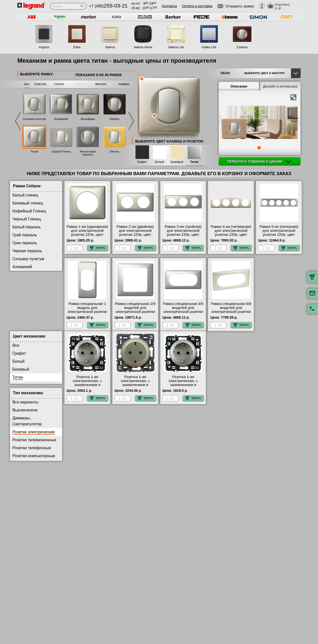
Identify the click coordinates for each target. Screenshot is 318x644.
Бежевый (177, 162)
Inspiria (44, 47)
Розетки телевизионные (34, 444)
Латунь (114, 151)
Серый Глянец (61, 151)
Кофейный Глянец (29, 211)
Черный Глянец (27, 219)
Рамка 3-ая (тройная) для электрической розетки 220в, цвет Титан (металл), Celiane (183, 233)
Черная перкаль (27, 251)
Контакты (169, 6)
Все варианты (25, 406)
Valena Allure (143, 47)
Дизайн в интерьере (280, 86)
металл (101, 84)
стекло (59, 84)
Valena (110, 47)
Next (131, 121)
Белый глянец (25, 195)
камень (124, 84)
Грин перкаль (25, 243)
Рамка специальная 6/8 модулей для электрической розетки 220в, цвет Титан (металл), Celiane (231, 312)
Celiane (242, 47)
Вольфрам (88, 119)
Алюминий (61, 119)
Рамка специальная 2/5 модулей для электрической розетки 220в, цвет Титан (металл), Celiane (135, 312)
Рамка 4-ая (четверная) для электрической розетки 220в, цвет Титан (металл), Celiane (231, 233)
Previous (18, 121)
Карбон (114, 119)
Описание (239, 86)
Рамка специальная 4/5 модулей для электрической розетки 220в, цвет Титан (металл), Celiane (183, 312)
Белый (159, 162)
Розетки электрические (34, 436)
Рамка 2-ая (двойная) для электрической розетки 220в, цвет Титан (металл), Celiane (135, 233)
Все (16, 349)
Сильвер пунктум (34, 119)
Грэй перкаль (25, 235)
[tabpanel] (260, 123)
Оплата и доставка (197, 6)
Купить (98, 248)
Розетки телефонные (32, 452)
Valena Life (176, 47)
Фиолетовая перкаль (88, 153)
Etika (77, 47)
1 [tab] (259, 148)
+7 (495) (108, 6)
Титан (34, 151)
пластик (40, 84)
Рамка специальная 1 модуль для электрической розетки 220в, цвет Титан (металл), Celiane (87, 312)
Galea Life (209, 47)
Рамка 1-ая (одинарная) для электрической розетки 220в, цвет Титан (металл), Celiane (87, 233)
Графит (142, 162)
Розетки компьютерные (34, 460)
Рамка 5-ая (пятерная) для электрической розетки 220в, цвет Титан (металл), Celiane (279, 233)
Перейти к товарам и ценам (259, 161)
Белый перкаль (26, 227)
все (27, 84)
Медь (17, 322)
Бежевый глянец (28, 203)
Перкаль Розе (25, 330)
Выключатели (25, 414)
